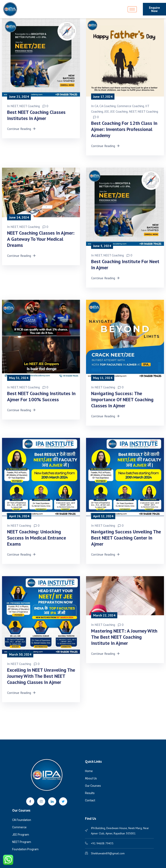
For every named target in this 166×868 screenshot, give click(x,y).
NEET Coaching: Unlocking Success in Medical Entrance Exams (37, 538)
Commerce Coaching (130, 106)
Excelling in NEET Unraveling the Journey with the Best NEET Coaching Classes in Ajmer (41, 676)
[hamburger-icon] (132, 9)
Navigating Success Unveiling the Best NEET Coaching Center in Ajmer (126, 538)
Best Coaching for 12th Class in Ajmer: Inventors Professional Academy (124, 129)
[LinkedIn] (52, 801)
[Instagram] (41, 801)
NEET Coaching (30, 106)
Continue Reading (22, 129)
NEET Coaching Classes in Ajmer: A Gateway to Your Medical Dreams (41, 239)
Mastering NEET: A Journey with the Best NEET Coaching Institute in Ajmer (124, 637)
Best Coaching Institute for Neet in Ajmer (125, 264)
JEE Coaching (119, 111)
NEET (14, 106)
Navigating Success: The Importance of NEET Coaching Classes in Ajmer (122, 399)
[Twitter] (63, 801)
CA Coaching (108, 106)
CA (96, 106)
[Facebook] (30, 801)
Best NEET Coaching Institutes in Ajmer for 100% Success (41, 396)
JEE (107, 111)
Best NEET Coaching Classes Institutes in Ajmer (36, 115)
